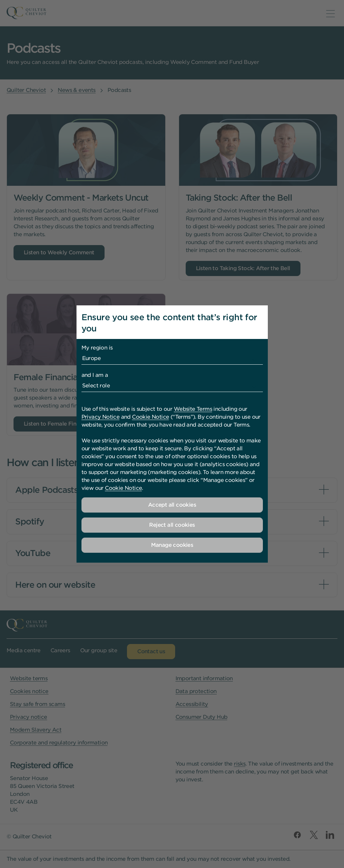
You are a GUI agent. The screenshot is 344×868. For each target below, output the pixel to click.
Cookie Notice (150, 417)
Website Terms (193, 409)
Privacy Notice (101, 417)
